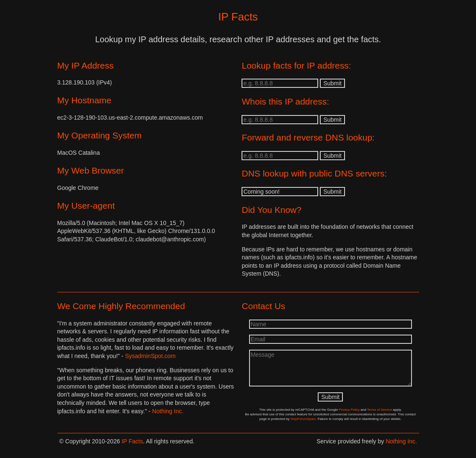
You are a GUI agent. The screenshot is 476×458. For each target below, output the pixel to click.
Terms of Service (380, 410)
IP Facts (132, 441)
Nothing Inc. (168, 411)
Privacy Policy (349, 410)
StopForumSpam (303, 419)
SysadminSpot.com (151, 356)
